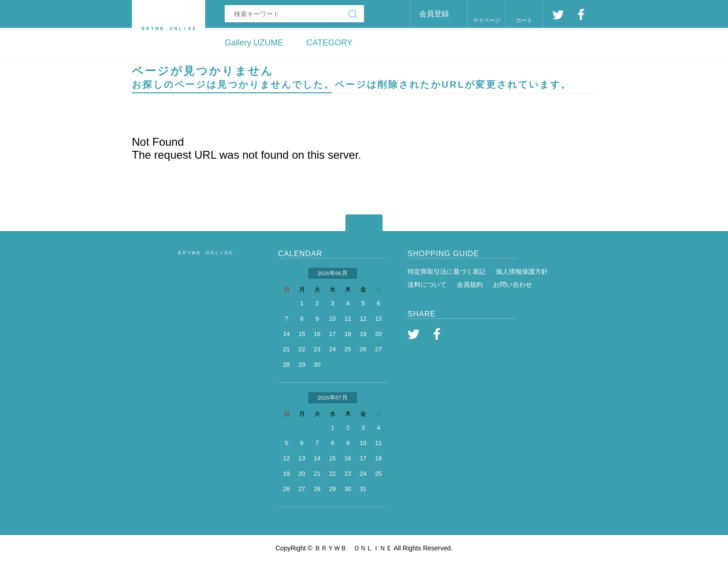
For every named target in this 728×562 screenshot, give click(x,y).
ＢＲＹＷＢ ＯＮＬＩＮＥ (205, 253)
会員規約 (470, 284)
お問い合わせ (513, 284)
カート (524, 20)
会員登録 (434, 14)
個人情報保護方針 (522, 271)
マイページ (487, 20)
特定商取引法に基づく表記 (447, 271)
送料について (427, 284)
